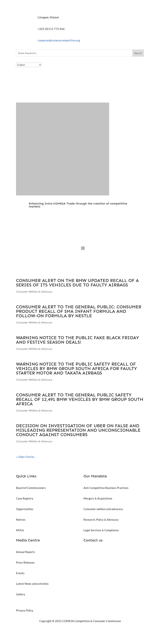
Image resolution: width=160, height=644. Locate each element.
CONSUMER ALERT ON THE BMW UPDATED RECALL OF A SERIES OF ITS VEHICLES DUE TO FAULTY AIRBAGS (77, 283)
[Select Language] (29, 65)
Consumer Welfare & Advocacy (34, 292)
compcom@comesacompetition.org (59, 40)
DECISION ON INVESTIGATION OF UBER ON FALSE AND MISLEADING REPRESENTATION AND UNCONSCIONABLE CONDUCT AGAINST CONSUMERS (78, 430)
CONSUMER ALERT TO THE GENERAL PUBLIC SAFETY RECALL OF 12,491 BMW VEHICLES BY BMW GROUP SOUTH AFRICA (80, 399)
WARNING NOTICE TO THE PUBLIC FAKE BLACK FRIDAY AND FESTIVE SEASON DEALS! (77, 340)
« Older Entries (25, 457)
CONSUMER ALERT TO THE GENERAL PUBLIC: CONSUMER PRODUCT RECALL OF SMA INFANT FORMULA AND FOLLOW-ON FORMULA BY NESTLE (79, 311)
